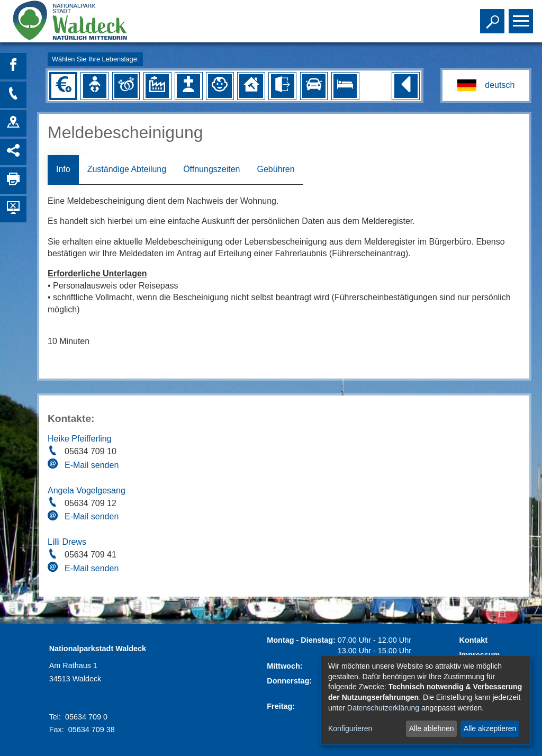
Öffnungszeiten (211, 169)
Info (63, 169)
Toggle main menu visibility (522, 16)
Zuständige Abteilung (127, 169)
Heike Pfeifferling (80, 439)
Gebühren (275, 169)
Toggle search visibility (494, 16)
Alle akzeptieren (490, 728)
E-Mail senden (92, 465)
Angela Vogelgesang (87, 490)
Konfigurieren (350, 728)
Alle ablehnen (432, 728)
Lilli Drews (67, 542)
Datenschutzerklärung (383, 708)
